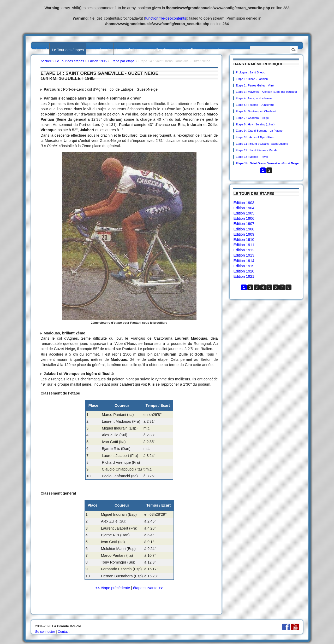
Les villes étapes (160, 50)
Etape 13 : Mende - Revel (252, 157)
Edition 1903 (244, 203)
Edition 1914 (244, 261)
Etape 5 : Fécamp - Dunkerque (255, 105)
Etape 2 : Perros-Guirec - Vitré (255, 85)
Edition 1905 (244, 213)
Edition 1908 (244, 229)
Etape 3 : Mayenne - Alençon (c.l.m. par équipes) (266, 92)
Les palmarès (100, 50)
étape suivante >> (148, 588)
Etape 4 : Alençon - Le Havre (254, 98)
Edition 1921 (244, 276)
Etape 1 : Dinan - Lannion (252, 79)
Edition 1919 (244, 266)
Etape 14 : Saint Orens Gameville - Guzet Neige (267, 163)
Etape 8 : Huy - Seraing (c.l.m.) (255, 124)
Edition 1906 (244, 218)
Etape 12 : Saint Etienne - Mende (257, 150)
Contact (64, 632)
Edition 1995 (97, 61)
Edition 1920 (244, 271)
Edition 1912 (244, 250)
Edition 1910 (244, 240)
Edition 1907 (244, 224)
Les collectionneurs (217, 50)
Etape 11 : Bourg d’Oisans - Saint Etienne (262, 144)
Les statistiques (129, 50)
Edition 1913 (244, 255)
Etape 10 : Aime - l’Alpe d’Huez (255, 137)
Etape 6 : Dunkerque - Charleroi (256, 111)
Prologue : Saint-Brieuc (250, 72)
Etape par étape (122, 61)
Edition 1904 (244, 208)
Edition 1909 (244, 234)
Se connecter (45, 632)
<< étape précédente (113, 588)
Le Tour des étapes (68, 50)
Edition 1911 (244, 245)
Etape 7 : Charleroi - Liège (252, 118)
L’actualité (187, 50)
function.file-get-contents (166, 18)
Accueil (41, 50)
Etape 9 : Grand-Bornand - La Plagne (259, 131)
